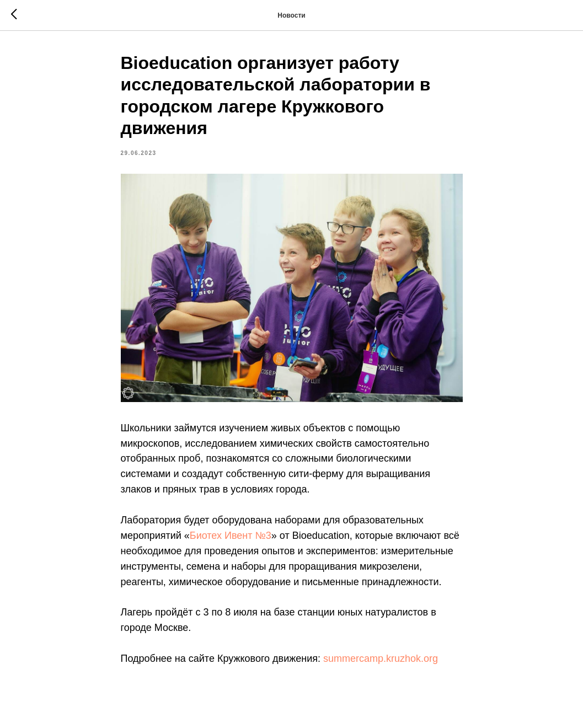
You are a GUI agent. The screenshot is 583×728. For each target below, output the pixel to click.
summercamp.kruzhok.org (381, 659)
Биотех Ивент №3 (231, 536)
